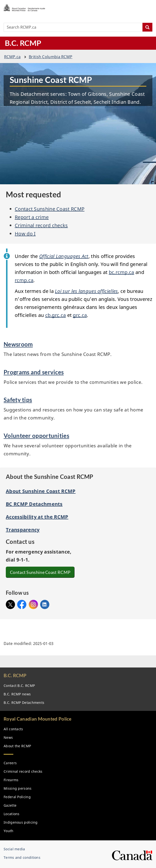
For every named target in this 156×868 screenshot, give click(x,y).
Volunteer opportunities (36, 436)
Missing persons (18, 788)
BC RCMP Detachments (34, 504)
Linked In (45, 604)
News (8, 737)
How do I (25, 234)
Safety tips (18, 400)
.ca (12, 57)
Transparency (23, 530)
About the (17, 746)
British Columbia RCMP (51, 57)
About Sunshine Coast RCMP (41, 491)
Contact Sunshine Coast (41, 572)
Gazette (10, 805)
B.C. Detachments (24, 703)
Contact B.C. (19, 686)
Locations (12, 814)
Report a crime (32, 217)
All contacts (13, 729)
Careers (10, 763)
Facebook (22, 603)
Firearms (11, 780)
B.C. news (17, 694)
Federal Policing (17, 797)
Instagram (33, 603)
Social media (14, 849)
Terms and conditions (22, 857)
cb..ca (56, 315)
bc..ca (122, 272)
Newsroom (18, 344)
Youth (9, 831)
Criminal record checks (41, 225)
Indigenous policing (21, 822)
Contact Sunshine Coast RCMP (50, 209)
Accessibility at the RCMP (37, 517)
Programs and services (34, 372)
